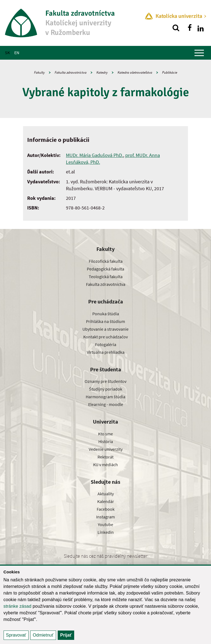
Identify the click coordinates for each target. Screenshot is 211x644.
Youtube (105, 524)
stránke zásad (18, 606)
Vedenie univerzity (106, 449)
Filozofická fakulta (106, 261)
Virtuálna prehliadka (106, 352)
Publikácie (170, 72)
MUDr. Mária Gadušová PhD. (95, 155)
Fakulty (39, 72)
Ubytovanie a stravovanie (105, 329)
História (106, 441)
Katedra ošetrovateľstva (135, 72)
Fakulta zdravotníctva (71, 72)
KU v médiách (105, 465)
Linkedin (106, 532)
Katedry (102, 72)
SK (7, 52)
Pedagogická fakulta (105, 269)
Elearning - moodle (106, 404)
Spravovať (16, 635)
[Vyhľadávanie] (176, 28)
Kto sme (105, 434)
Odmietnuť (43, 635)
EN (17, 52)
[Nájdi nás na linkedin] (201, 28)
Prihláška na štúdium (105, 321)
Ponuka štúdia (106, 314)
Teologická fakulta (106, 277)
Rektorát (105, 457)
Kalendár (106, 501)
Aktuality (106, 494)
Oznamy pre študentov (105, 381)
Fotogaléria (106, 344)
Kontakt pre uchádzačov (105, 337)
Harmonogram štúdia (105, 397)
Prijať (66, 635)
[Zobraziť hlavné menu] (199, 53)
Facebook (106, 509)
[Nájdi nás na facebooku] (190, 28)
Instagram (105, 517)
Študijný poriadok (106, 389)
